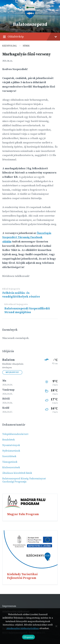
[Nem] (56, 626)
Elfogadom (28, 637)
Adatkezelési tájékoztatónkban (23, 628)
